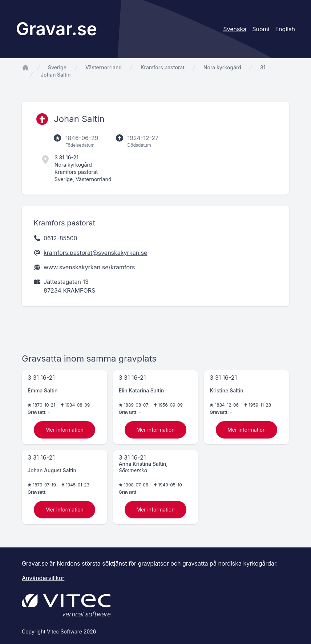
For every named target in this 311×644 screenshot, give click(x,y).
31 (263, 67)
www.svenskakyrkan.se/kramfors (89, 267)
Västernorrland (104, 67)
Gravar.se (56, 29)
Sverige (57, 67)
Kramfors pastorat (163, 67)
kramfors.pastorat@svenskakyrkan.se (95, 253)
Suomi (261, 29)
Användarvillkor (43, 578)
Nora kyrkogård (222, 67)
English (285, 29)
